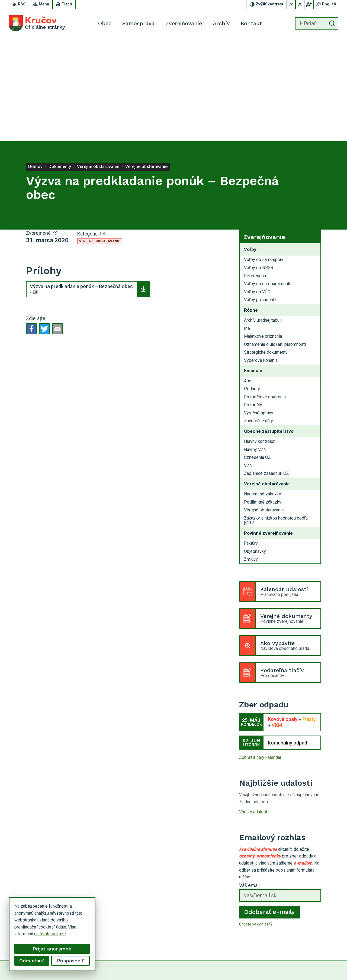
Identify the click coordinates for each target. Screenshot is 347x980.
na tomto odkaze (50, 934)
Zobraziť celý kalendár (260, 654)
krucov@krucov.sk (321, 941)
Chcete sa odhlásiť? (256, 821)
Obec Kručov (257, 966)
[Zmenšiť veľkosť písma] (291, 4)
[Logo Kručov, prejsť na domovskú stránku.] (37, 23)
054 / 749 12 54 (320, 935)
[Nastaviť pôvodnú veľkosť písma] (300, 4)
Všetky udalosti (254, 709)
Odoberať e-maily (270, 809)
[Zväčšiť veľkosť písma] (309, 4)
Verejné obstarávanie (100, 138)
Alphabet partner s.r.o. (189, 966)
